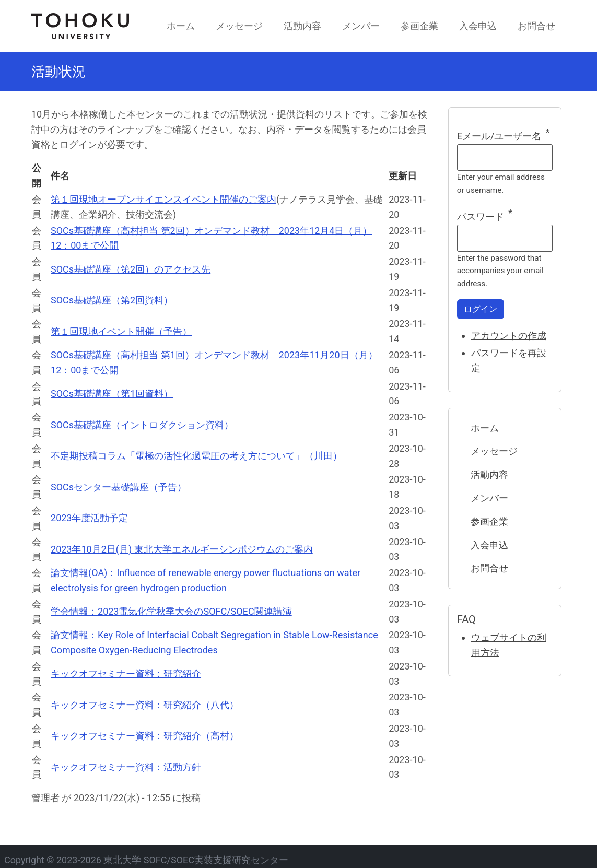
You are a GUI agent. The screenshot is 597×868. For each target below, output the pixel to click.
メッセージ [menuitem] (239, 26)
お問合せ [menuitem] (536, 26)
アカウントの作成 (509, 336)
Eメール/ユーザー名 (499, 136)
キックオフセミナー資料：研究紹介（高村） (145, 736)
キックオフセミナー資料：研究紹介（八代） (145, 705)
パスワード (481, 216)
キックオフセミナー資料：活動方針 (126, 767)
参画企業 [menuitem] (419, 26)
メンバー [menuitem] (361, 26)
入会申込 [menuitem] (478, 26)
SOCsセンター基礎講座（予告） (119, 487)
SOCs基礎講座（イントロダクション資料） (142, 425)
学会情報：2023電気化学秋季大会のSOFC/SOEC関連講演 (171, 611)
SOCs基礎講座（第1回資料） (112, 394)
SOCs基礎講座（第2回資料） (112, 300)
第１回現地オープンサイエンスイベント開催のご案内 (163, 199)
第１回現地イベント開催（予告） (121, 331)
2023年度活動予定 (89, 518)
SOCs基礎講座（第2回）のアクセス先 (131, 269)
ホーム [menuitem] (181, 26)
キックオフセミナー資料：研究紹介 (126, 673)
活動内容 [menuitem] (302, 26)
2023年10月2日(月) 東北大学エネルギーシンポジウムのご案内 (182, 549)
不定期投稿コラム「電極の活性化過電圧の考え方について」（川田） (196, 456)
